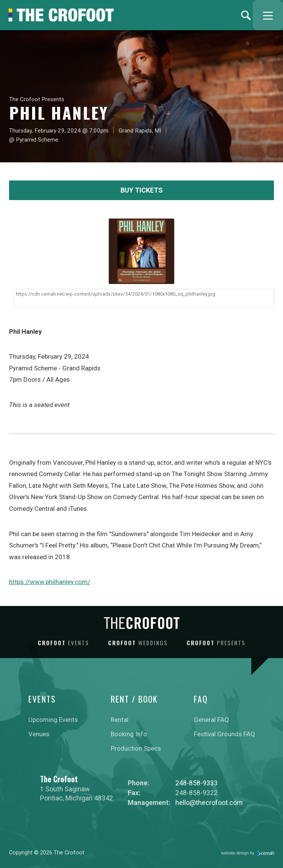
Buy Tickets (142, 190)
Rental (120, 720)
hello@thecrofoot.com (209, 802)
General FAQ (211, 720)
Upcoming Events (53, 720)
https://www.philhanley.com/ (50, 582)
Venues (39, 734)
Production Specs (136, 748)
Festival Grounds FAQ (224, 734)
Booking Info (129, 734)
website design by (248, 854)
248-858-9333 (196, 783)
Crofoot (63, 643)
